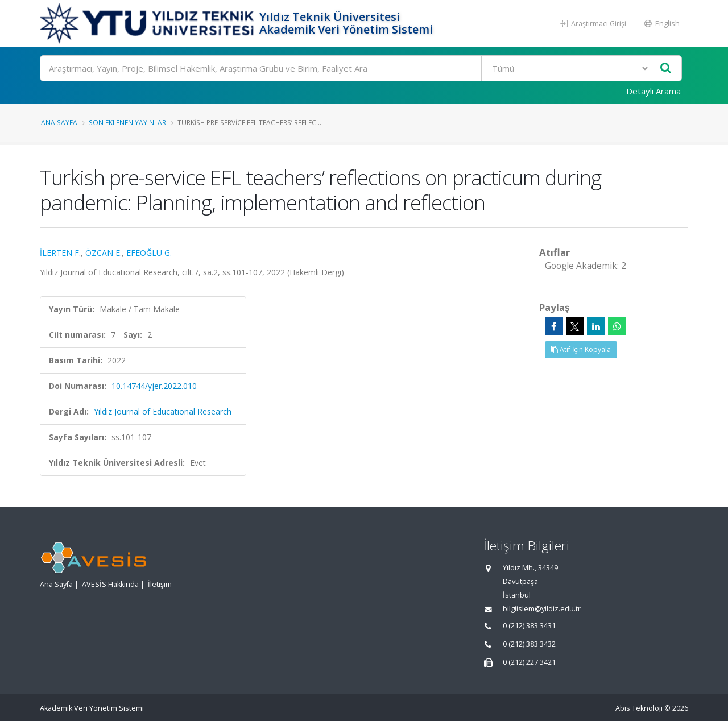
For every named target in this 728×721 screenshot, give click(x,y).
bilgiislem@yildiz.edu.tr (542, 609)
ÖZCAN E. (104, 253)
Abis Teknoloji (639, 708)
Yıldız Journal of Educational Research (163, 411)
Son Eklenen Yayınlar (127, 122)
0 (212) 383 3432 (529, 644)
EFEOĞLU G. (149, 253)
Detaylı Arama (653, 91)
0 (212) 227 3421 (529, 662)
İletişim (160, 584)
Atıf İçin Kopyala (581, 349)
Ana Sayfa (59, 122)
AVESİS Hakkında (110, 584)
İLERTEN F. (60, 253)
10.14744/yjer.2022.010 (154, 386)
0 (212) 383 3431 (529, 626)
